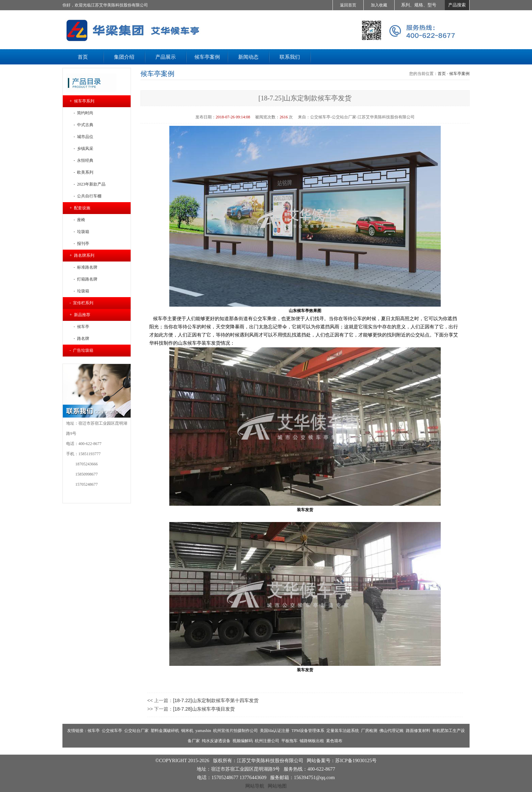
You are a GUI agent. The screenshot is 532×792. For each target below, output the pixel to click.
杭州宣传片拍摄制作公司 (235, 731)
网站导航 (255, 786)
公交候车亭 (112, 731)
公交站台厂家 (136, 731)
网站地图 (277, 786)
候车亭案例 (459, 74)
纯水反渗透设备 (216, 741)
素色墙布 (334, 741)
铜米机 (187, 731)
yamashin (203, 731)
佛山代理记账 (392, 731)
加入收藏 (379, 5)
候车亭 (94, 731)
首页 (442, 74)
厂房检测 (369, 731)
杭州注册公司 (267, 741)
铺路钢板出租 (312, 741)
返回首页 (348, 5)
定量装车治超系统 (343, 731)
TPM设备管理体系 (308, 731)
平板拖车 (289, 741)
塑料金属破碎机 (165, 731)
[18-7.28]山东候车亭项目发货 (204, 709)
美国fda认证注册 (275, 731)
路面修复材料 (418, 731)
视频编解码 (243, 741)
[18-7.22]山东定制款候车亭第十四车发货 (216, 700)
